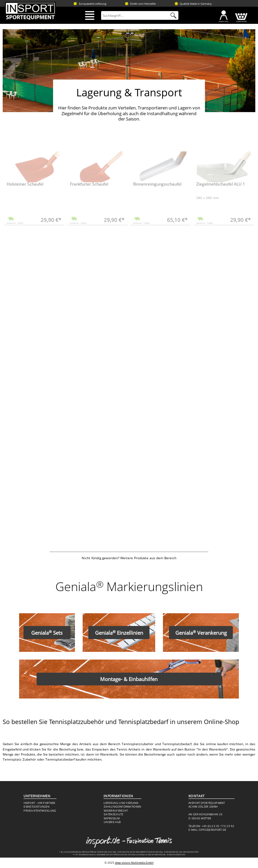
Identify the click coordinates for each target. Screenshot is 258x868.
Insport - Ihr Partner (39, 803)
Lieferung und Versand (121, 803)
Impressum (112, 818)
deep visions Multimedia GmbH (134, 863)
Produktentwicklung (40, 811)
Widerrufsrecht (116, 811)
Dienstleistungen (36, 807)
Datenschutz (114, 814)
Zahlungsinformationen (122, 807)
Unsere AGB (112, 822)
